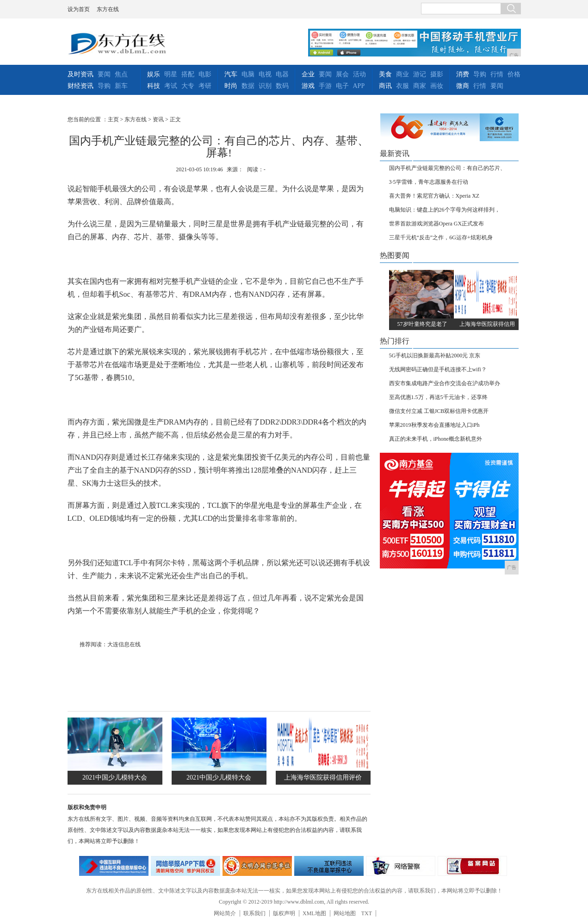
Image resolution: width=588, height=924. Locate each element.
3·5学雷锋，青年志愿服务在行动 (429, 182)
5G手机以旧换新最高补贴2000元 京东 (435, 356)
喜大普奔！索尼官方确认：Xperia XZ (434, 196)
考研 (205, 86)
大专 (188, 86)
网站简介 (225, 913)
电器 (282, 74)
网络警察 (401, 866)
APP (359, 86)
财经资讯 (80, 86)
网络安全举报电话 (186, 866)
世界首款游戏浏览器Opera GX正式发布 (437, 224)
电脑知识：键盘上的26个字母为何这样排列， (445, 210)
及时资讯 (80, 74)
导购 (104, 86)
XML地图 (314, 913)
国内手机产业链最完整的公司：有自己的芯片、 (447, 168)
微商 (463, 86)
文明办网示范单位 (257, 866)
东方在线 (108, 9)
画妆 (437, 86)
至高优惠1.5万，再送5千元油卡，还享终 (438, 397)
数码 (282, 86)
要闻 (104, 74)
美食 (385, 74)
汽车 (231, 74)
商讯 (385, 86)
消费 (463, 74)
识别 (265, 86)
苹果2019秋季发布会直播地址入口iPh (434, 425)
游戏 (308, 86)
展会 (342, 74)
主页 (113, 119)
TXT (367, 913)
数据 (248, 86)
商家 (420, 86)
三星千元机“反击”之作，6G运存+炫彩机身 (441, 237)
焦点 (121, 74)
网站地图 (345, 913)
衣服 (402, 86)
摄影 (437, 74)
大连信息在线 (124, 644)
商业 (402, 74)
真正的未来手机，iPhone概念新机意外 (436, 439)
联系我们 (254, 913)
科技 (154, 86)
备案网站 (472, 866)
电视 (265, 74)
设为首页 (79, 9)
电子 (342, 86)
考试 (171, 86)
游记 (420, 74)
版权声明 (284, 913)
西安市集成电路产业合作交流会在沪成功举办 (445, 383)
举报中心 (329, 866)
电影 (205, 74)
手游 (325, 86)
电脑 (248, 74)
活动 (359, 74)
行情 (497, 74)
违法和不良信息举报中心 (114, 866)
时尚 (231, 86)
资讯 (158, 119)
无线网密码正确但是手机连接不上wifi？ (438, 369)
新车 (121, 86)
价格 (514, 74)
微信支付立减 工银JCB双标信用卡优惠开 (439, 411)
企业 (308, 74)
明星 (171, 74)
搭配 (188, 74)
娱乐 (154, 74)
